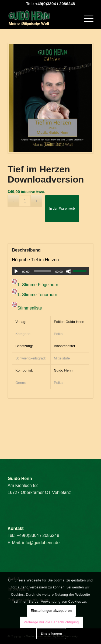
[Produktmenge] (25, 201)
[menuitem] (86, 19)
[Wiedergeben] (16, 271)
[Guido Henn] (42, 19)
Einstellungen (51, 634)
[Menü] (86, 19)
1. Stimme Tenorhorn (37, 295)
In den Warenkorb (62, 209)
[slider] (43, 271)
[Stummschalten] (69, 271)
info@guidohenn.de (41, 543)
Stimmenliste (30, 308)
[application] (50, 271)
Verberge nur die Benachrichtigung (51, 622)
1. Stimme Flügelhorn (38, 285)
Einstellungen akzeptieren (51, 611)
